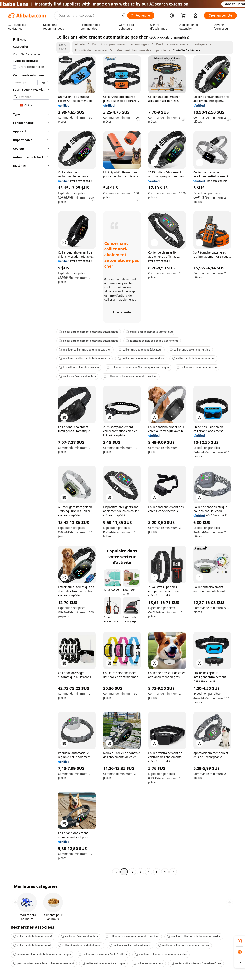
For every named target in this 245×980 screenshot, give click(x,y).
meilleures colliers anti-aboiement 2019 (85, 359)
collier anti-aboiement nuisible (190, 350)
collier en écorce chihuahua (77, 376)
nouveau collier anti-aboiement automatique (42, 954)
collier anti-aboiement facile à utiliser (103, 954)
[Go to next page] (173, 872)
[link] (240, 941)
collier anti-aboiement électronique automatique (138, 368)
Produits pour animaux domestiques (182, 44)
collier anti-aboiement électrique (103, 963)
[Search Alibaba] (88, 15)
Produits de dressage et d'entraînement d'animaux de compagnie (120, 50)
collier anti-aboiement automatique (149, 332)
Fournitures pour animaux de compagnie (121, 44)
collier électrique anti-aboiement (80, 945)
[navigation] (31, 455)
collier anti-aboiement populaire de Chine (130, 376)
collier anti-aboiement (148, 963)
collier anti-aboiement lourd (32, 945)
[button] (123, 15)
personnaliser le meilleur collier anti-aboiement (44, 963)
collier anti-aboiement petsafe (197, 368)
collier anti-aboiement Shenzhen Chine (196, 963)
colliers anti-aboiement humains (193, 359)
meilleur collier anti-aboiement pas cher (85, 350)
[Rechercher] (141, 15)
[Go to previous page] (116, 872)
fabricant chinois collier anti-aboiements (152, 341)
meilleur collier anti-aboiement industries (194, 936)
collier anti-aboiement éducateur (140, 350)
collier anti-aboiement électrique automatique (89, 332)
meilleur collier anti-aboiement (130, 945)
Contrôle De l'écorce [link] (187, 50)
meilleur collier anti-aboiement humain (184, 945)
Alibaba (80, 44)
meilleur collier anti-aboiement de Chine (161, 954)
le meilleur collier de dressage (79, 368)
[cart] (184, 16)
